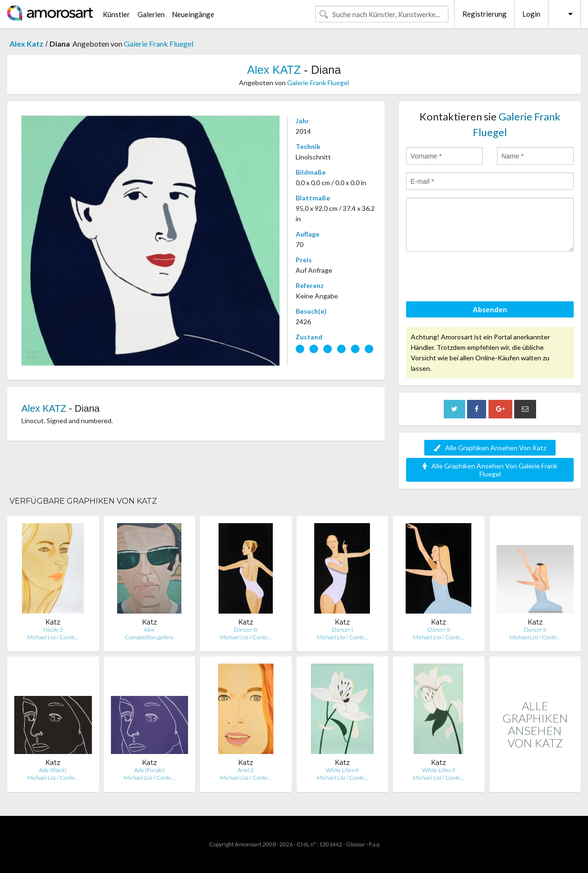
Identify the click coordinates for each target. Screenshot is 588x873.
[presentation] (478, 278)
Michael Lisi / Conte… (53, 637)
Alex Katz (26, 44)
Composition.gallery (149, 637)
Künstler (116, 14)
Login (531, 14)
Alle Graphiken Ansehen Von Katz (490, 448)
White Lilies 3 (439, 770)
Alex (149, 630)
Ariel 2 (246, 770)
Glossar (356, 844)
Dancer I (342, 630)
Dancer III (246, 630)
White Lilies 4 (342, 770)
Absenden (490, 309)
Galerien (151, 14)
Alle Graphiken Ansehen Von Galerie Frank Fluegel (490, 470)
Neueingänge (193, 14)
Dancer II (439, 630)
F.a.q (374, 844)
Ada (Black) (53, 770)
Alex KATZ (274, 70)
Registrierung (484, 14)
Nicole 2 (53, 630)
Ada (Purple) (149, 770)
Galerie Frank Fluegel (159, 44)
